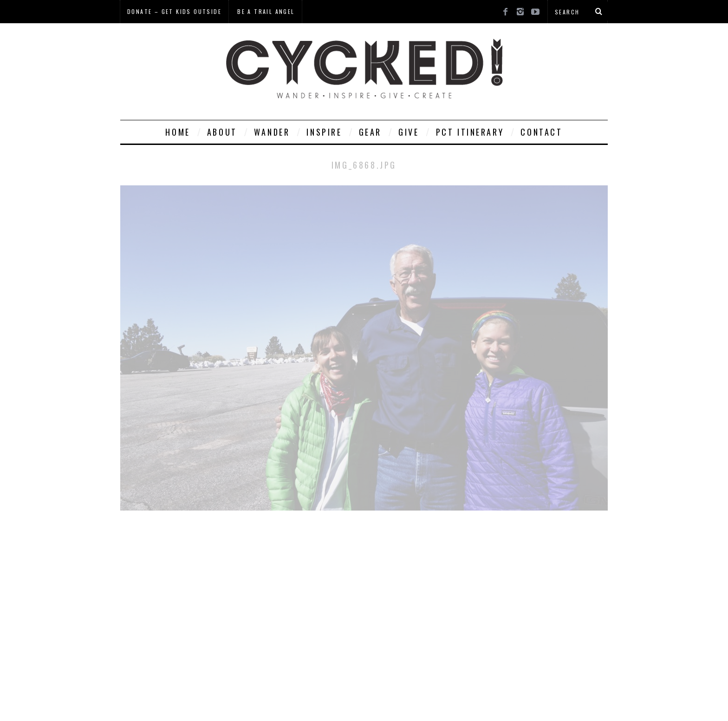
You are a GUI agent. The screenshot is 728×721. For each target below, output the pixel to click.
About (222, 132)
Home (178, 132)
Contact (541, 132)
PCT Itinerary (470, 132)
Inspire (324, 132)
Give (409, 132)
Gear (370, 132)
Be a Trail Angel (266, 11)
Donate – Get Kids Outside (174, 11)
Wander (272, 132)
